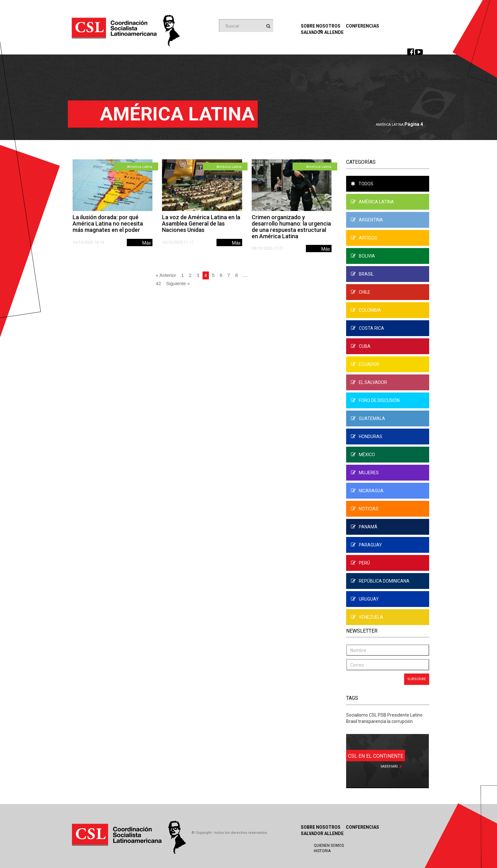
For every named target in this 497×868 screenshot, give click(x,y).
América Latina (390, 125)
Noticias (365, 509)
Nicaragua (367, 491)
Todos (362, 184)
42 (158, 283)
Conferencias (362, 26)
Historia (322, 851)
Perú (360, 563)
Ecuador (365, 364)
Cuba (361, 346)
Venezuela (367, 617)
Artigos (364, 238)
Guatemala (368, 418)
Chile (361, 292)
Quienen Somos (329, 846)
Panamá (364, 527)
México (363, 455)
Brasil (362, 274)
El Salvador (369, 382)
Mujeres (365, 473)
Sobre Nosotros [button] (321, 28)
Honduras (367, 437)
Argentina (367, 220)
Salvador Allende (322, 833)
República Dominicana (380, 581)
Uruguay (365, 599)
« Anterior (166, 275)
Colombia (366, 310)
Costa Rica (368, 328)
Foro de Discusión (375, 400)
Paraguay (366, 545)
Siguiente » (178, 283)
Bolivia (363, 256)
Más (147, 243)
